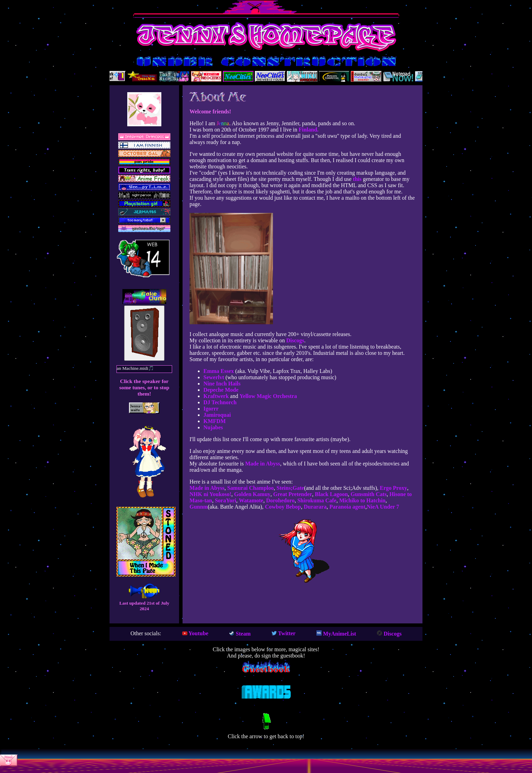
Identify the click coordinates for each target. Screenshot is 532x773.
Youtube (195, 633)
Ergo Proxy (393, 488)
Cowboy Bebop (282, 507)
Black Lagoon (331, 494)
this (357, 179)
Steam (240, 634)
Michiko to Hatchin (361, 500)
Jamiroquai (217, 415)
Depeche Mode (221, 390)
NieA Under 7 (383, 507)
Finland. (309, 130)
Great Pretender (292, 494)
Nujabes (213, 427)
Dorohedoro (280, 500)
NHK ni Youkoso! (210, 494)
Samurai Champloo (250, 488)
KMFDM (215, 421)
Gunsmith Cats (368, 494)
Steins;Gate (289, 488)
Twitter (284, 633)
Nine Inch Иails (222, 384)
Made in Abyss (263, 464)
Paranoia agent (347, 507)
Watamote (250, 500)
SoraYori (225, 500)
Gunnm (199, 507)
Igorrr (211, 409)
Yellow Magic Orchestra (268, 396)
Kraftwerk (216, 396)
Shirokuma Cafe (316, 500)
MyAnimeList (336, 634)
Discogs (295, 340)
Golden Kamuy (251, 494)
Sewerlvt (214, 377)
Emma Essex (219, 371)
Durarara (314, 507)
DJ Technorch (220, 402)
